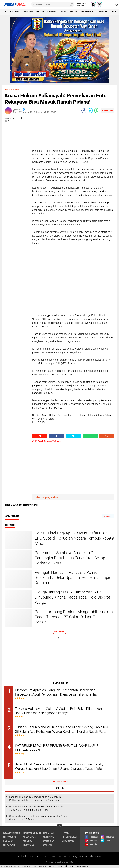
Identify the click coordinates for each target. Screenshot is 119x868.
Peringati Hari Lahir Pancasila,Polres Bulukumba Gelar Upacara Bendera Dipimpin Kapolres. (73, 578)
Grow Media (68, 841)
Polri (114, 12)
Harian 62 (8, 841)
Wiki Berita (48, 837)
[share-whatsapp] (97, 111)
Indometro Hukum (32, 833)
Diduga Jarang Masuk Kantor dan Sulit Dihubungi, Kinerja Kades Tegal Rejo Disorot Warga (72, 597)
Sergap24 (47, 845)
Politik (74, 12)
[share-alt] (40, 436)
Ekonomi (104, 12)
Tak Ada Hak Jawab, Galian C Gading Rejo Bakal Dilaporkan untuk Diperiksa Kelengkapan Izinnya (59, 711)
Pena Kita (28, 841)
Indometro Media (12, 833)
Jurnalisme (49, 833)
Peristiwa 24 (9, 837)
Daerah (40, 12)
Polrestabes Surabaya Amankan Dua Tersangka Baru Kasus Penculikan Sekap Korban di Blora (70, 558)
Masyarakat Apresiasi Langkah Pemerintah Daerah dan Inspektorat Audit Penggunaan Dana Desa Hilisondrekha (56, 692)
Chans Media (29, 837)
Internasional (89, 12)
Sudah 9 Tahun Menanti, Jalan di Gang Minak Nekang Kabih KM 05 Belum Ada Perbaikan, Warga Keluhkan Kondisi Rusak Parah (62, 730)
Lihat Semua (60, 631)
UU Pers (32, 856)
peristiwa (28, 12)
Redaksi (22, 856)
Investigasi (29, 845)
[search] (53, 4)
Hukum (63, 12)
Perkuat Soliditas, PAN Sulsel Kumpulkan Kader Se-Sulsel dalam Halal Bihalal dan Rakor (37, 808)
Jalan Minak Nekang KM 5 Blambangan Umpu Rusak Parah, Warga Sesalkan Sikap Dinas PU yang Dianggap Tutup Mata (59, 767)
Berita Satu (9, 845)
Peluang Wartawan (78, 856)
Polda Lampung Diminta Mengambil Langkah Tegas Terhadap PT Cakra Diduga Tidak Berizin (74, 617)
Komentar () (108, 110)
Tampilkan (108, 516)
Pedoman (63, 856)
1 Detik (66, 833)
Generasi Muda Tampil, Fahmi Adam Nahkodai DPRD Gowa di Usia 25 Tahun (38, 818)
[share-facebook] (84, 111)
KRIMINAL (52, 12)
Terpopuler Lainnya (60, 782)
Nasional (15, 12)
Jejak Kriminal (70, 837)
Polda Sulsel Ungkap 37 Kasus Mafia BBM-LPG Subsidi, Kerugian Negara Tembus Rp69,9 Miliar (74, 538)
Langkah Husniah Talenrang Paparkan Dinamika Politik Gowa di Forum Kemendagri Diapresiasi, (35, 799)
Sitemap (52, 856)
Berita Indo (48, 841)
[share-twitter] (90, 111)
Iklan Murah (95, 856)
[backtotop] (60, 827)
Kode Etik (42, 856)
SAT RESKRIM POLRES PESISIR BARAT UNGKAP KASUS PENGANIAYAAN (57, 748)
